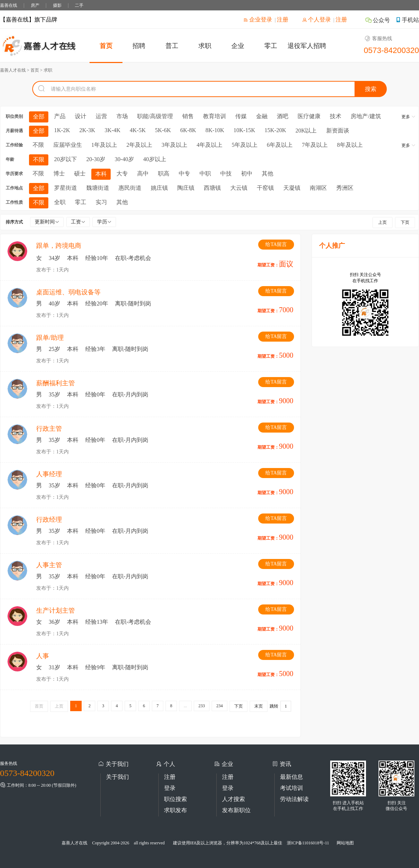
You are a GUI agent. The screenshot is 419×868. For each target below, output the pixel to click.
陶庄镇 (186, 188)
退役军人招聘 (307, 46)
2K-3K (87, 130)
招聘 (139, 46)
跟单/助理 (50, 338)
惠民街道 (130, 188)
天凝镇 (292, 188)
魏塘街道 (98, 188)
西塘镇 (212, 188)
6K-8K (188, 130)
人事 (43, 656)
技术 (336, 116)
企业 (238, 46)
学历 (104, 222)
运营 (101, 116)
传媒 (241, 116)
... (185, 706)
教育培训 (215, 116)
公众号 (377, 20)
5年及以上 (245, 145)
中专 (184, 173)
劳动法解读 (294, 799)
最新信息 (292, 777)
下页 (405, 222)
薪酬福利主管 (56, 383)
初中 (247, 173)
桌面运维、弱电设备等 (68, 292)
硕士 (80, 173)
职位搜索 (175, 799)
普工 (172, 46)
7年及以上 (315, 145)
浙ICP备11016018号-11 (308, 843)
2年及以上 (139, 145)
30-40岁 (124, 159)
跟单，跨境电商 (59, 246)
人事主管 (49, 565)
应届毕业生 (68, 145)
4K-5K (138, 130)
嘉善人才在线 (74, 843)
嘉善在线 (9, 5)
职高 (164, 173)
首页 (106, 46)
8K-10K (215, 130)
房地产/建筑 (366, 116)
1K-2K (62, 130)
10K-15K (244, 130)
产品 (60, 116)
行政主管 (49, 429)
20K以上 (306, 131)
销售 (188, 116)
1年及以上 (104, 145)
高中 (143, 173)
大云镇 (239, 188)
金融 (262, 116)
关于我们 (117, 777)
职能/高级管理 (155, 116)
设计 (81, 116)
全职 (60, 202)
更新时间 (47, 222)
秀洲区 (345, 188)
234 (220, 706)
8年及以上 (350, 145)
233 (202, 706)
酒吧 (283, 116)
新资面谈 (338, 131)
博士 (59, 173)
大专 (122, 173)
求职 (205, 46)
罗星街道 (66, 188)
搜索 (371, 89)
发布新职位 (236, 810)
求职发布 (175, 810)
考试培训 (292, 788)
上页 (382, 222)
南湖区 (318, 188)
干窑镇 (265, 188)
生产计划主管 (56, 611)
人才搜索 (233, 799)
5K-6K (163, 130)
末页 (259, 706)
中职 (205, 173)
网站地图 (345, 843)
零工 (271, 46)
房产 (35, 5)
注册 (283, 20)
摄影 (57, 5)
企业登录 (258, 20)
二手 (79, 5)
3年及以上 (174, 145)
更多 (408, 117)
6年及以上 (280, 145)
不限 (38, 145)
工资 (78, 222)
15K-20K (275, 130)
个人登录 (317, 20)
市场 (122, 116)
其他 (268, 173)
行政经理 (49, 520)
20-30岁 (96, 159)
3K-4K (112, 130)
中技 (226, 173)
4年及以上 (209, 145)
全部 (39, 117)
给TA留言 (276, 244)
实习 (101, 202)
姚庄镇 (159, 188)
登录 (170, 788)
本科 (101, 174)
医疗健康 (309, 116)
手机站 (407, 20)
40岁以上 (155, 159)
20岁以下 (66, 159)
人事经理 (49, 474)
